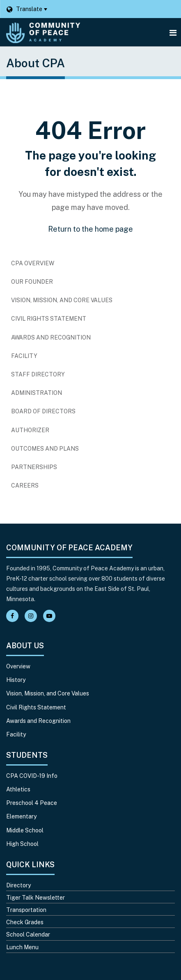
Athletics (18, 789)
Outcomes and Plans (45, 449)
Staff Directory (38, 374)
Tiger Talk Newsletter (36, 898)
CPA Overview (33, 263)
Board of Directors (43, 411)
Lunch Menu (22, 947)
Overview (18, 666)
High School (22, 844)
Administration (37, 393)
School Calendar (28, 934)
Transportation (26, 910)
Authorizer (30, 430)
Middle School (25, 830)
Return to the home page (90, 229)
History (16, 680)
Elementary (21, 816)
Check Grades (25, 922)
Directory (18, 885)
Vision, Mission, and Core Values (62, 300)
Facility (24, 356)
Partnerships (34, 467)
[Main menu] (173, 32)
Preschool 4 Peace (32, 803)
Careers (38, 488)
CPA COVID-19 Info (32, 776)
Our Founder (32, 282)
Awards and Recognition (51, 337)
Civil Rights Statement (49, 319)
